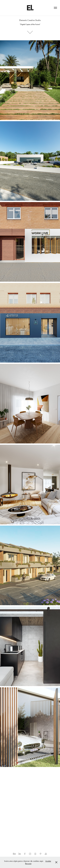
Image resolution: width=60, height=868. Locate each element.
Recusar (28, 864)
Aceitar (48, 861)
